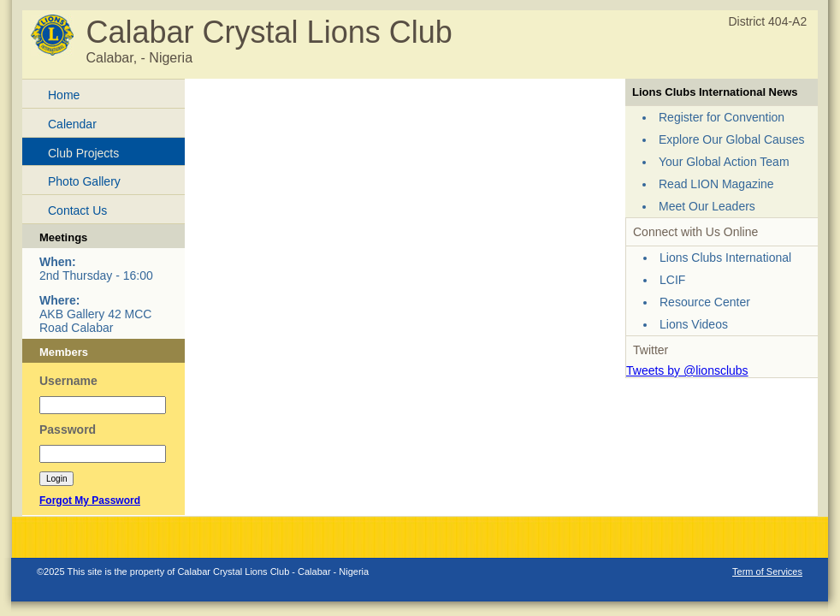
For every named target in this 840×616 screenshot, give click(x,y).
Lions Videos (694, 324)
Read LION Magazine (716, 184)
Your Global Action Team (724, 162)
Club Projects (83, 153)
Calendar (72, 124)
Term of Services (767, 572)
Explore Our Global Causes (731, 139)
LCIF (672, 280)
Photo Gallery (84, 181)
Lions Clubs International (725, 258)
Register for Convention (722, 117)
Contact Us (77, 210)
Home (64, 95)
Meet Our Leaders (707, 206)
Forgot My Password (90, 500)
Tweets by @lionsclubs (687, 370)
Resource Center (705, 302)
